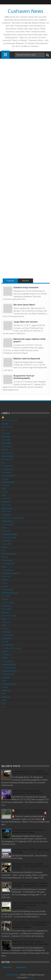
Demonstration (8, 476)
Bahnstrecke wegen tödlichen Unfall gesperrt (29, 340)
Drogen (5, 492)
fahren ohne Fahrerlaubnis (13, 518)
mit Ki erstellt (7, 560)
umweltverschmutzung (12, 648)
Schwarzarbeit (8, 603)
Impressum (21, 967)
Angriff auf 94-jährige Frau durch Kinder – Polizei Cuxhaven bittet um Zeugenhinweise (31, 905)
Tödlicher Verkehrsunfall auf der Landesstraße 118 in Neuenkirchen (27, 792)
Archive (26, 281)
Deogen (5, 479)
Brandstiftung (8, 453)
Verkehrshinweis (9, 668)
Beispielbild (7, 443)
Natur (4, 567)
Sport (4, 619)
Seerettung (6, 606)
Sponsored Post (9, 616)
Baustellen (6, 440)
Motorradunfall (8, 564)
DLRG (4, 489)
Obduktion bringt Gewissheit (26, 288)
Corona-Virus (8, 466)
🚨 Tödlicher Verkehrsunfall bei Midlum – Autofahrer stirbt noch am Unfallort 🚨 (30, 812)
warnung (6, 690)
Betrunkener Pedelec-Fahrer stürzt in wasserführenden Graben (28, 831)
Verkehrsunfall (8, 674)
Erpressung (7, 508)
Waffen (5, 687)
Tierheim (6, 629)
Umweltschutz (8, 645)
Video (4, 681)
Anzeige (5, 424)
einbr (4, 495)
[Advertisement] (26, 736)
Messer (5, 557)
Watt (4, 694)
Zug (3, 707)
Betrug (5, 450)
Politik (4, 583)
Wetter (4, 700)
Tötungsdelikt (8, 635)
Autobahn (6, 433)
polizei (4, 586)
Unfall (4, 651)
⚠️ (3, 417)
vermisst (6, 677)
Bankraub (6, 437)
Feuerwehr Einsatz (10, 534)
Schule (5, 599)
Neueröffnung (8, 570)
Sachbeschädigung (10, 593)
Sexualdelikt (7, 609)
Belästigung (7, 446)
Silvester (5, 612)
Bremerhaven (7, 459)
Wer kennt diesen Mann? (24, 305)
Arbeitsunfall (7, 427)
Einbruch (6, 502)
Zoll (3, 703)
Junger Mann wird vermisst (26, 322)
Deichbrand (7, 472)
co (3, 463)
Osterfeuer (6, 577)
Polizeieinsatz (8, 590)
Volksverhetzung (9, 684)
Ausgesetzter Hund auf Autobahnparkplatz (24, 377)
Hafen (4, 547)
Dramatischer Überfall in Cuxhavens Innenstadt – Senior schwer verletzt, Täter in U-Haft (31, 866)
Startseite (7, 967)
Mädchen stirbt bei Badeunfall (27, 359)
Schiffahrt (6, 596)
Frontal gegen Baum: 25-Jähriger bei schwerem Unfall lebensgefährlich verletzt (31, 772)
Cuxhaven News (26, 11)
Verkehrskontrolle (9, 671)
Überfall (5, 642)
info (3, 551)
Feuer (4, 528)
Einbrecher (6, 498)
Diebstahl (6, 485)
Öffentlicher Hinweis (10, 573)
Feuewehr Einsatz (9, 538)
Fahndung (6, 515)
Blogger (31, 978)
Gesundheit (7, 544)
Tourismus (7, 638)
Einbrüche (6, 505)
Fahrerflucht (7, 521)
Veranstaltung (8, 661)
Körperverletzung (9, 554)
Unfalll (4, 658)
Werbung (6, 697)
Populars (10, 281)
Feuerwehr (6, 531)
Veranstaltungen (9, 664)
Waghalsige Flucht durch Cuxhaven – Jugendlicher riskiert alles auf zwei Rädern (31, 943)
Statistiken (6, 622)
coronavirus (7, 469)
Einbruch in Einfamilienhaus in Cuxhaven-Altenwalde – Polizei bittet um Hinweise (30, 885)
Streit (4, 625)
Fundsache (7, 541)
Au (3, 430)
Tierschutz (6, 632)
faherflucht (6, 511)
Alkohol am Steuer (10, 420)
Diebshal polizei (8, 482)
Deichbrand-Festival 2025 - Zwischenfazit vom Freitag (31, 851)
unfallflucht (7, 655)
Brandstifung (7, 456)
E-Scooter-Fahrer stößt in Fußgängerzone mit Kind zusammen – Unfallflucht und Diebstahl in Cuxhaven (31, 925)
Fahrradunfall (8, 525)
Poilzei (5, 580)
